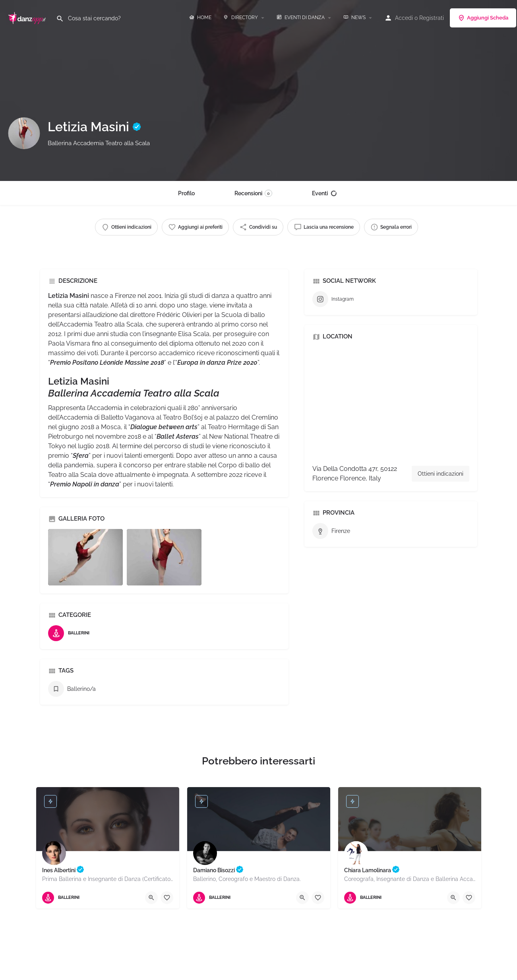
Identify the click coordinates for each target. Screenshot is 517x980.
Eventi (325, 193)
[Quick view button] (151, 898)
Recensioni (253, 193)
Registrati (432, 18)
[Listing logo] (24, 133)
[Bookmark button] (167, 898)
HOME (200, 17)
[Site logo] (28, 17)
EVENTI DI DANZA (301, 17)
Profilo (186, 193)
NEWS (354, 17)
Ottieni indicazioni (441, 474)
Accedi (404, 18)
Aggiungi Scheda (483, 18)
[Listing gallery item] (85, 557)
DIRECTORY (241, 17)
